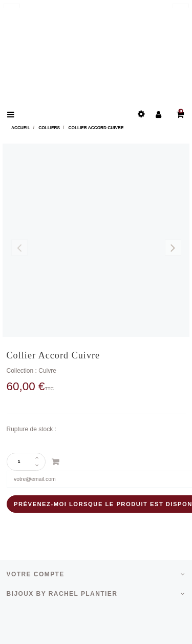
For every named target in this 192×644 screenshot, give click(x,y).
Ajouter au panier (55, 462)
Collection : (22, 371)
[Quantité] (22, 462)
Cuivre (47, 371)
